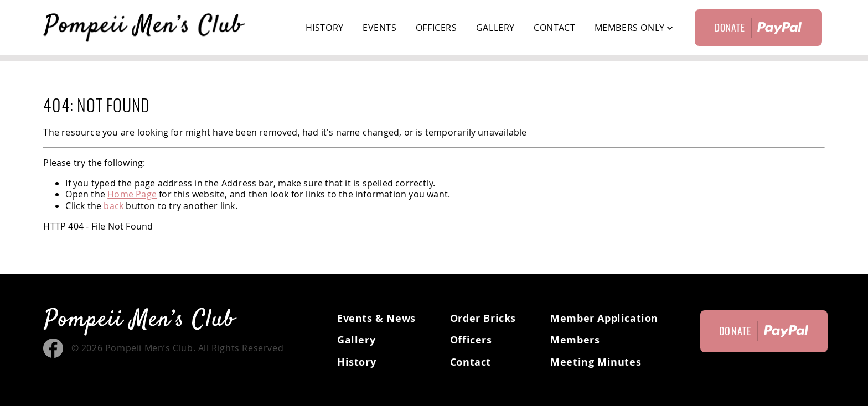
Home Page (132, 194)
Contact (554, 28)
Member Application (604, 318)
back (113, 206)
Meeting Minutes (596, 362)
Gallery (495, 28)
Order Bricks (483, 318)
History (325, 28)
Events (380, 28)
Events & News (376, 318)
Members (575, 340)
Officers (436, 28)
